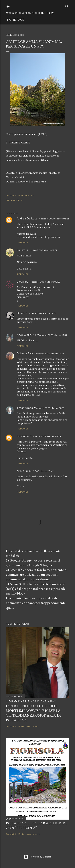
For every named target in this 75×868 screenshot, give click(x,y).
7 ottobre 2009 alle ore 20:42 (38, 471)
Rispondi (22, 243)
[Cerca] (67, 6)
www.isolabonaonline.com (30, 13)
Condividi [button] (11, 195)
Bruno (21, 313)
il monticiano (25, 408)
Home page (16, 20)
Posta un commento (29, 726)
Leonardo (23, 436)
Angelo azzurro (26, 335)
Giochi (20, 200)
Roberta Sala (25, 353)
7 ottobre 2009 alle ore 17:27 (49, 354)
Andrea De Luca (27, 219)
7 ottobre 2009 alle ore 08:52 (45, 282)
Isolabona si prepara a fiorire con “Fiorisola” (37, 825)
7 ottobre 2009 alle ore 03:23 (54, 219)
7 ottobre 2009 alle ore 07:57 (42, 250)
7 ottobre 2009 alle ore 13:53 (52, 335)
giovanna (23, 282)
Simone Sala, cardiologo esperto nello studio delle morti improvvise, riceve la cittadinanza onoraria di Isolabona (33, 711)
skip (19, 471)
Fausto (21, 250)
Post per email (26, 195)
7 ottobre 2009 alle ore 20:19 (49, 408)
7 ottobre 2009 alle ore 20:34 (46, 436)
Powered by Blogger (37, 857)
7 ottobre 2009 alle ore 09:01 (41, 313)
